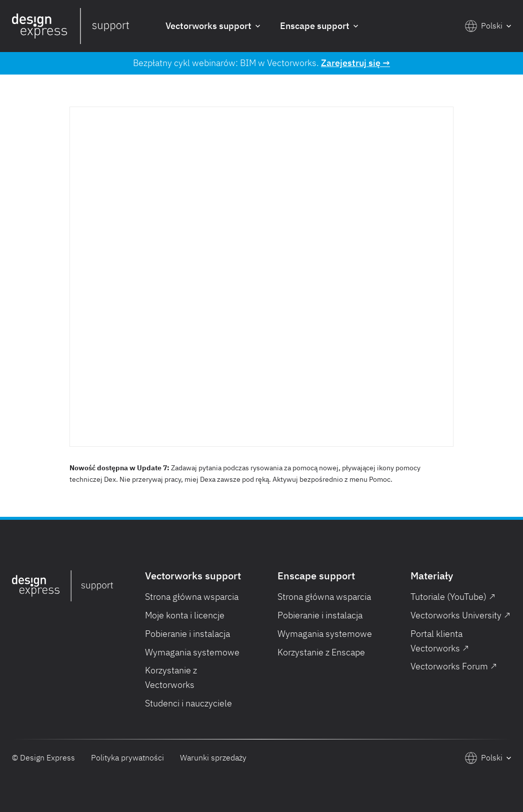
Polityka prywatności (127, 757)
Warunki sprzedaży (213, 757)
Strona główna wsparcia (192, 597)
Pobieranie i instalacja (187, 634)
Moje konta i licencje (185, 615)
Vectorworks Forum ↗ (454, 666)
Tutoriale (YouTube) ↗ (453, 597)
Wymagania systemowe (192, 652)
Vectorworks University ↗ (460, 615)
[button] (213, 26)
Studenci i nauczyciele (188, 703)
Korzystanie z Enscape (321, 652)
